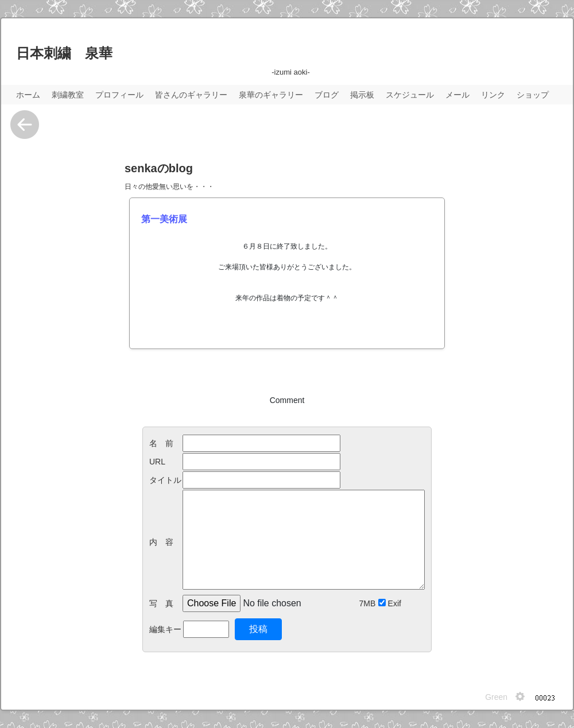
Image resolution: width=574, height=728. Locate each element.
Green (496, 697)
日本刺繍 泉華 (64, 53)
